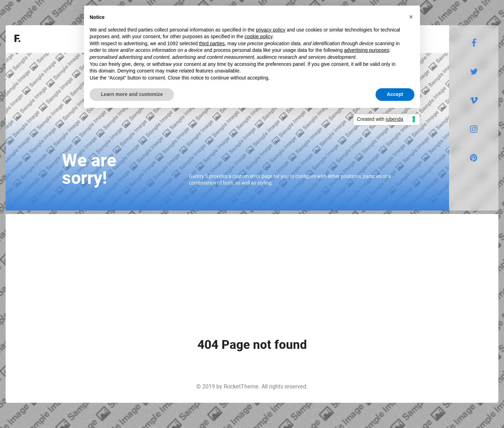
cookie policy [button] (258, 36)
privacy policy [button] (271, 30)
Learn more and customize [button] (132, 94)
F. (17, 39)
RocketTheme (241, 386)
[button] (411, 17)
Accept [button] (395, 94)
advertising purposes (367, 50)
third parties (212, 43)
